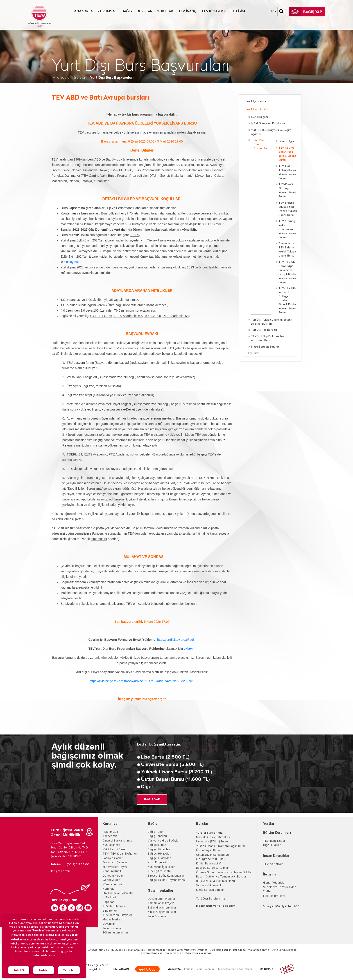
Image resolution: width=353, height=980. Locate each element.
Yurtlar (269, 824)
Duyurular (253, 353)
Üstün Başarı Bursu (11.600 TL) (175, 779)
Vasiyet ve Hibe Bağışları (164, 841)
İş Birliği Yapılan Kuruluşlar (268, 124)
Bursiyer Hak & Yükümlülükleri (215, 881)
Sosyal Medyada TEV (281, 906)
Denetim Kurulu (113, 876)
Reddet (44, 970)
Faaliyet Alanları (113, 858)
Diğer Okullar (272, 845)
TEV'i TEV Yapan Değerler (120, 854)
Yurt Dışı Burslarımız (210, 899)
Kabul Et (19, 970)
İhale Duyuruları (113, 928)
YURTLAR (165, 11)
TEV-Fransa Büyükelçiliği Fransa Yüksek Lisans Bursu (288, 209)
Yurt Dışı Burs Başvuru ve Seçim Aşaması (271, 132)
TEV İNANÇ (187, 11)
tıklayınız (72, 262)
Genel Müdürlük (274, 883)
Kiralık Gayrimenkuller (162, 912)
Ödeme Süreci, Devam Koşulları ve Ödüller (224, 872)
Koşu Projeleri (157, 863)
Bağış (153, 824)
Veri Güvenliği (206, 969)
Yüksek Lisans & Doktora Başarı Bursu (221, 846)
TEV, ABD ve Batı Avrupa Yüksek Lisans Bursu (287, 154)
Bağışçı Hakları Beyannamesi (167, 880)
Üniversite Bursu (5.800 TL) (172, 765)
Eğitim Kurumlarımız (115, 933)
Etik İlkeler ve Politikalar (118, 893)
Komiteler (109, 889)
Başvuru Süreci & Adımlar (212, 868)
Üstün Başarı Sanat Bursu (212, 855)
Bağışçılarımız (157, 845)
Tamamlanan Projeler (162, 903)
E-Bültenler (110, 911)
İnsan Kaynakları (277, 856)
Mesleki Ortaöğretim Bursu (214, 837)
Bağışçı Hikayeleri (159, 854)
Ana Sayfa (61, 78)
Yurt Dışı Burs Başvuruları (261, 145)
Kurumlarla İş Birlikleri (162, 867)
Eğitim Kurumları (277, 833)
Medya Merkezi (113, 920)
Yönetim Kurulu (113, 871)
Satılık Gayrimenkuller (162, 908)
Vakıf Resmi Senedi (115, 849)
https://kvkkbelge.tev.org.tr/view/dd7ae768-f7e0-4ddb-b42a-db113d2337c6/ (142, 681)
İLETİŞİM (238, 11)
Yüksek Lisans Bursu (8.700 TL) (177, 772)
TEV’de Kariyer (273, 864)
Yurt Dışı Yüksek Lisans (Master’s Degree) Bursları (271, 322)
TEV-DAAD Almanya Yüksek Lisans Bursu (287, 191)
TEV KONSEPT (213, 11)
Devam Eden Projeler (161, 899)
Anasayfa (174, 969)
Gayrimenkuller (161, 891)
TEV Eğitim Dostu (159, 871)
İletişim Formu (60, 871)
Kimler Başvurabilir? (209, 864)
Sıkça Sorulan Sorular (265, 347)
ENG (273, 11)
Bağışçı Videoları (159, 849)
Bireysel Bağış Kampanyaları (166, 876)
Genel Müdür (111, 880)
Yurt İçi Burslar (256, 102)
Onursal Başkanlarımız (117, 841)
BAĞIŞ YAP (152, 799)
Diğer (147, 787)
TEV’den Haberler (114, 906)
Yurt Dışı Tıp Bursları (264, 330)
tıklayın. (190, 649)
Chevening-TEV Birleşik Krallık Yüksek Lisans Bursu (287, 250)
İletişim (269, 874)
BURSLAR (144, 11)
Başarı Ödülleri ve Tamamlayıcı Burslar (221, 877)
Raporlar (108, 902)
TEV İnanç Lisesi (274, 841)
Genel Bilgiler (260, 117)
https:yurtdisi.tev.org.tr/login (176, 640)
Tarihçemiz (110, 836)
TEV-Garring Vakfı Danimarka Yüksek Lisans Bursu (287, 229)
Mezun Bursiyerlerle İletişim (216, 906)
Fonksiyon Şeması (115, 863)
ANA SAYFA (83, 11)
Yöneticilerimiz (112, 885)
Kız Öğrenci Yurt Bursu (211, 859)
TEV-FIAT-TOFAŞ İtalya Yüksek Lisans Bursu (287, 172)
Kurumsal (111, 824)
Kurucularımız (111, 845)
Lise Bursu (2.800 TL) (165, 757)
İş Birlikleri (109, 898)
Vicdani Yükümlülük (209, 885)
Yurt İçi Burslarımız (209, 833)
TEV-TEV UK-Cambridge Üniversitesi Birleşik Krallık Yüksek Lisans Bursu (287, 272)
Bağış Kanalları (157, 836)
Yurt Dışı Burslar (257, 109)
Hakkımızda (110, 832)
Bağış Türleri (156, 832)
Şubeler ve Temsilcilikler (279, 887)
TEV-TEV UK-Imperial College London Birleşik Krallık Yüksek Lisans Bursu (287, 301)
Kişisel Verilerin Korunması (235, 969)
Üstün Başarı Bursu (208, 850)
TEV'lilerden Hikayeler (117, 915)
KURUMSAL (107, 11)
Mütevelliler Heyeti (115, 867)
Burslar (80, 78)
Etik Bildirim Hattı (274, 896)
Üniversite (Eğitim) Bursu (212, 842)
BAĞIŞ (127, 11)
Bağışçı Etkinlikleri (160, 858)
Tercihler (69, 970)
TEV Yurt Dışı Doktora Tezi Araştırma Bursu (268, 339)
